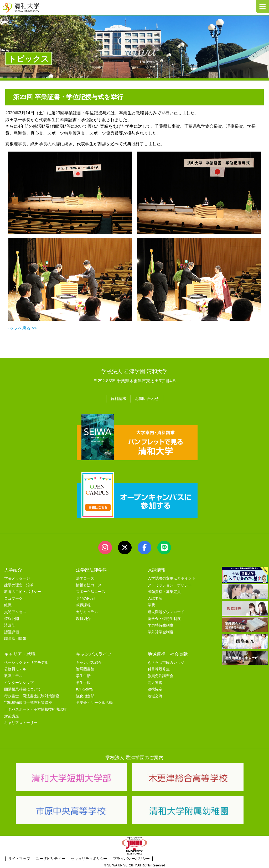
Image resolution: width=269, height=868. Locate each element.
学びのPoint (86, 598)
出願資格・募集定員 (164, 591)
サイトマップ (19, 858)
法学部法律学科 (92, 569)
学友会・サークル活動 (94, 702)
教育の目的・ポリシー (23, 591)
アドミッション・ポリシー (170, 584)
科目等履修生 (159, 668)
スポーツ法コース (91, 591)
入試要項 (155, 598)
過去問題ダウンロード (166, 611)
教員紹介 (83, 618)
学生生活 (83, 675)
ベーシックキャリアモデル (26, 661)
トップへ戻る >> (21, 328)
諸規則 (10, 625)
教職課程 (83, 604)
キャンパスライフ (94, 653)
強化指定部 (85, 695)
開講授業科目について (23, 688)
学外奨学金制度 (161, 631)
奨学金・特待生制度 (164, 618)
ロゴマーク (13, 598)
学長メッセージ (17, 577)
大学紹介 (13, 569)
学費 (151, 604)
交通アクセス (15, 611)
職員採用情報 (15, 638)
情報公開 (12, 618)
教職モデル (13, 675)
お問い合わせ (147, 398)
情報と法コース (89, 584)
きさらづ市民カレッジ (166, 661)
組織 (8, 604)
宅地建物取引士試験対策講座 (28, 702)
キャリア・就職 (20, 653)
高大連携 (155, 682)
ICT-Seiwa (84, 688)
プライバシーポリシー (131, 858)
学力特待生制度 (161, 625)
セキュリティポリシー (89, 858)
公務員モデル (15, 668)
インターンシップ (19, 682)
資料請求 (118, 398)
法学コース (85, 577)
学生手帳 (83, 682)
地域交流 (155, 695)
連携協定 (155, 688)
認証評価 (12, 631)
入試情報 (157, 569)
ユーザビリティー (50, 858)
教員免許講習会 (161, 675)
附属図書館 (85, 668)
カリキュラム (87, 611)
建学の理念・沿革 (19, 584)
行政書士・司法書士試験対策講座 (32, 695)
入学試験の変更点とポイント (172, 577)
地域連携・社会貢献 (168, 653)
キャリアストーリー (21, 722)
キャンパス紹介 (89, 661)
